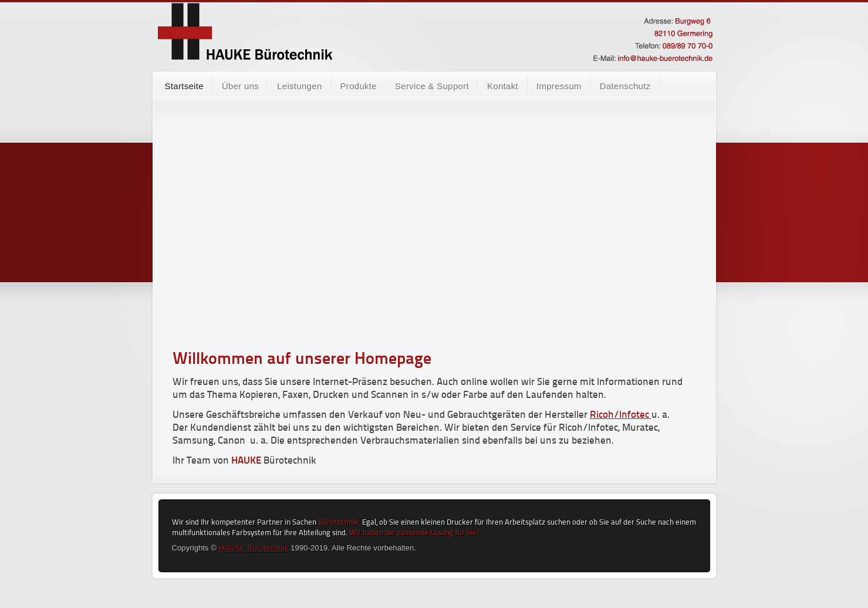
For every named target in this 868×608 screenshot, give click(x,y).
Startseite (184, 86)
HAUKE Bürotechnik (254, 548)
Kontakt (503, 86)
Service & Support (432, 86)
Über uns (240, 86)
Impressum (559, 86)
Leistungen (299, 86)
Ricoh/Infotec (621, 415)
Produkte (359, 86)
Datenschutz (625, 86)
